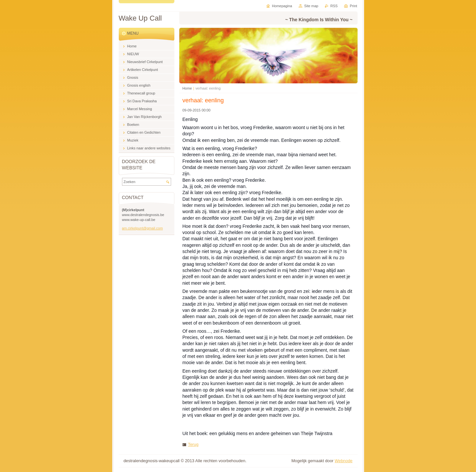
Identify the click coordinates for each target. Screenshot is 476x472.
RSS (334, 6)
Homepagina (282, 6)
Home (187, 88)
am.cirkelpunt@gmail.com (142, 228)
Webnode (344, 461)
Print (353, 6)
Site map (311, 6)
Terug (193, 444)
